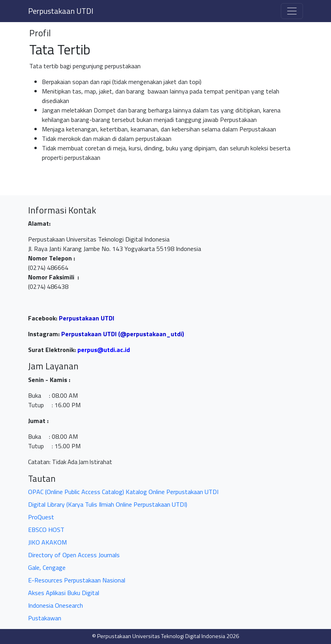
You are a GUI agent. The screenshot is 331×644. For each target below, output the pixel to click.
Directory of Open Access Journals (74, 555)
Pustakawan (45, 618)
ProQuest (41, 517)
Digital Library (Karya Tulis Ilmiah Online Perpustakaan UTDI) (108, 504)
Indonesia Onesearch (55, 605)
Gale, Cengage (47, 567)
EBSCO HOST (46, 530)
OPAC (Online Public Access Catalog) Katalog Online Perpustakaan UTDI (123, 492)
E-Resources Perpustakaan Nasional (77, 580)
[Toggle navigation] (292, 11)
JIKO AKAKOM (47, 542)
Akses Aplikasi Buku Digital (64, 593)
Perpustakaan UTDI (61, 11)
